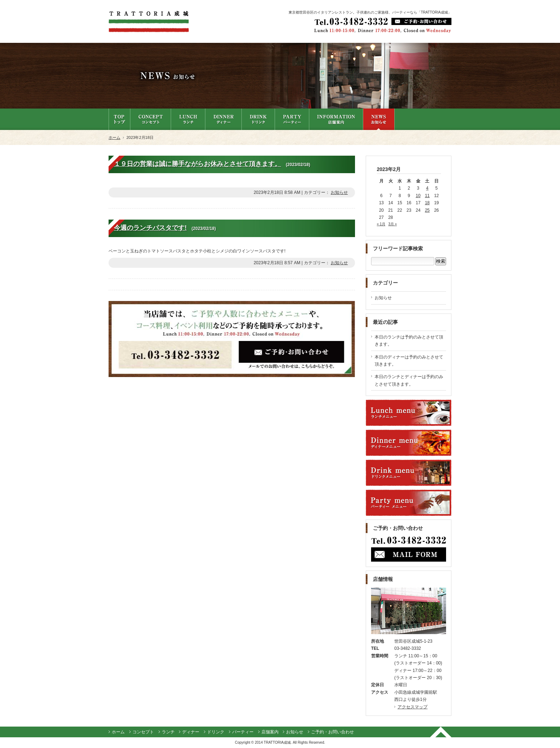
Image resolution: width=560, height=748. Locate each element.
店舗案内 (270, 732)
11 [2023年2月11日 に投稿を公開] (427, 196)
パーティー (243, 732)
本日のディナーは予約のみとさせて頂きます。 (409, 361)
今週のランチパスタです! (150, 228)
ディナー (191, 732)
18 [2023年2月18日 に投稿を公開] (427, 203)
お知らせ (339, 192)
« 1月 (381, 224)
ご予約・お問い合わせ (332, 732)
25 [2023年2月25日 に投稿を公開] (427, 210)
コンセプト (143, 732)
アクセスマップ (412, 707)
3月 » (392, 224)
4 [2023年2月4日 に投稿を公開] (427, 188)
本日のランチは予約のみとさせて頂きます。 (409, 341)
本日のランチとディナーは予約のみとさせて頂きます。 (409, 380)
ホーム (114, 137)
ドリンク (216, 732)
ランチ (168, 732)
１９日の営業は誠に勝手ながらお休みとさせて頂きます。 (197, 164)
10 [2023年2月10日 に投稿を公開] (418, 196)
